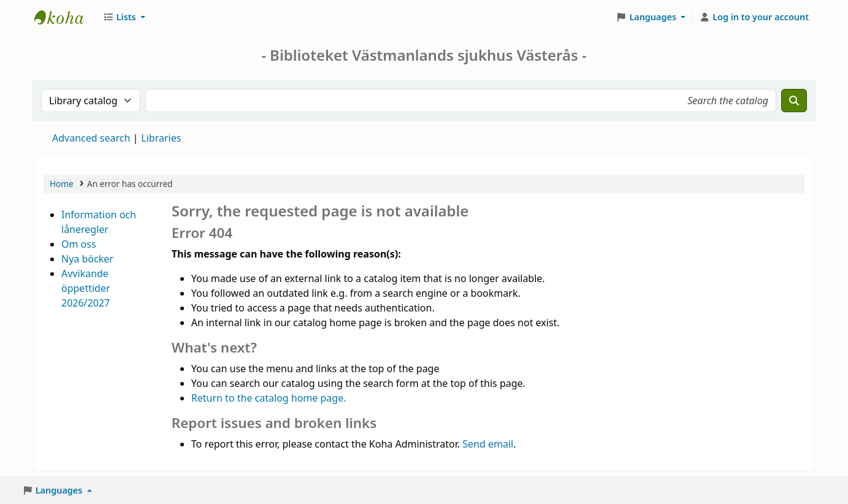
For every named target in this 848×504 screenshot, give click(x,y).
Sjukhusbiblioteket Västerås (65, 17)
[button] (124, 17)
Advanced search (91, 138)
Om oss (79, 244)
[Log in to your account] (754, 17)
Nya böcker (87, 259)
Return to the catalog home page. (269, 398)
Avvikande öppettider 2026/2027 (86, 288)
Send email (488, 444)
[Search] (794, 101)
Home (62, 184)
